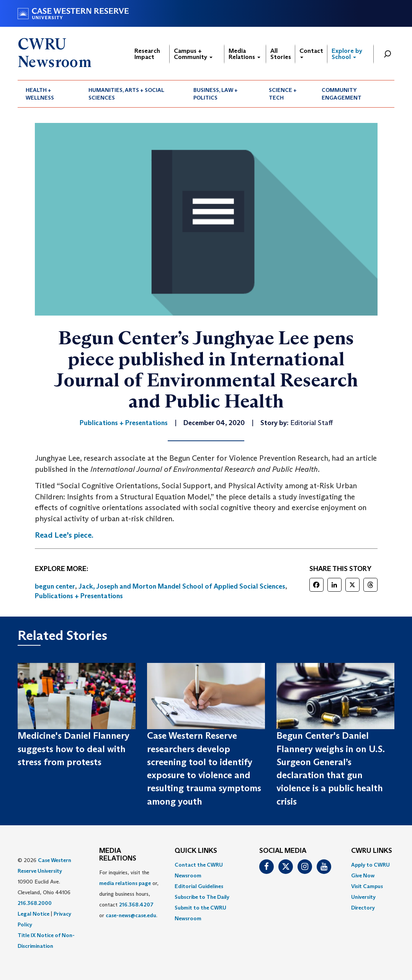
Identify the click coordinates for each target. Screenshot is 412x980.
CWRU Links (372, 851)
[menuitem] (49, 94)
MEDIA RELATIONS (118, 855)
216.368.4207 (136, 905)
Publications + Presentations (79, 596)
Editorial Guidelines (199, 886)
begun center (55, 586)
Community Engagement (342, 94)
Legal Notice (34, 914)
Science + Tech (283, 94)
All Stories (281, 54)
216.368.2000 (35, 903)
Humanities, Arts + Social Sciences (126, 94)
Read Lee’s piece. (64, 535)
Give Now (363, 875)
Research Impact (147, 54)
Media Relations (244, 54)
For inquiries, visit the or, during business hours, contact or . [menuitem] (129, 894)
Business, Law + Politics (216, 94)
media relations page (125, 883)
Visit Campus (367, 886)
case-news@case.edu (131, 915)
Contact (311, 53)
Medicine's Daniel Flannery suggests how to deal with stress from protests (74, 749)
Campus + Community (193, 54)
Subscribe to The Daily (202, 897)
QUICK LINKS (196, 851)
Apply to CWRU (370, 865)
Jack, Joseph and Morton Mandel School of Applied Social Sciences (182, 586)
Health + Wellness (40, 94)
